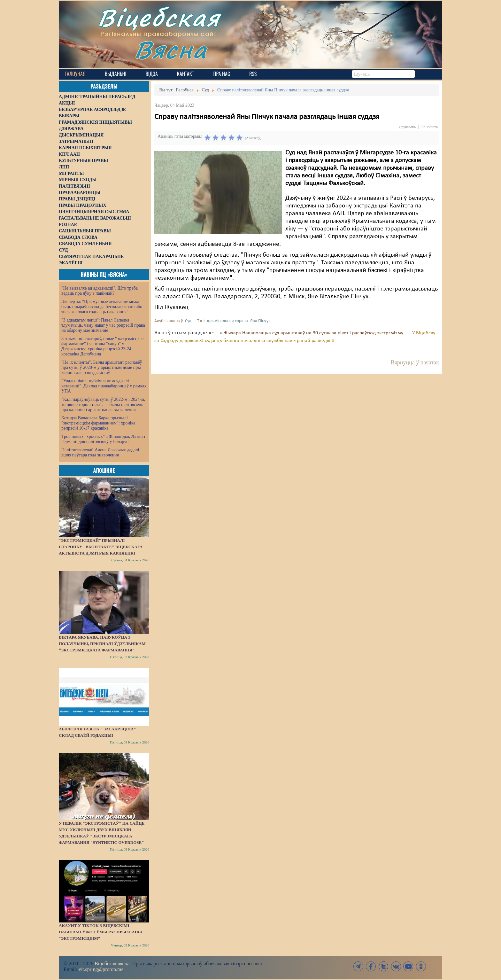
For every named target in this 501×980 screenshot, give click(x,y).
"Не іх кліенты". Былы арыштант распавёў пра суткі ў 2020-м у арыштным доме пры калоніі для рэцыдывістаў (102, 367)
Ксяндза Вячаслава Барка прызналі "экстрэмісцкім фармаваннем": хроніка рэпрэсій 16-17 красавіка (98, 423)
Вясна (171, 49)
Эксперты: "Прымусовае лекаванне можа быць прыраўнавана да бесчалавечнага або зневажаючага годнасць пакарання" (102, 307)
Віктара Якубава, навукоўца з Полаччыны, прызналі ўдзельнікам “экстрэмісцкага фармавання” (102, 644)
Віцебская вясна (112, 964)
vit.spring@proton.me (101, 969)
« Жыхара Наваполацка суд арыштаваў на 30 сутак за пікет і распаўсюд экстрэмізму (312, 333)
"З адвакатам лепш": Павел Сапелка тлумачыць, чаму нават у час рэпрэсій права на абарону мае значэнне (103, 325)
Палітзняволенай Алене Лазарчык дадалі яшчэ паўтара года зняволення (100, 452)
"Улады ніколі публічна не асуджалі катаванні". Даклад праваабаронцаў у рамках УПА (104, 386)
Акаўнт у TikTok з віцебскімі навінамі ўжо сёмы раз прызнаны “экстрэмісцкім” (100, 932)
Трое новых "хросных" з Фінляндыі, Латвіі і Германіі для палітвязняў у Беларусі (103, 439)
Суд (188, 321)
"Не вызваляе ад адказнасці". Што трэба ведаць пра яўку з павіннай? (100, 291)
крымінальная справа (227, 321)
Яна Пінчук (260, 321)
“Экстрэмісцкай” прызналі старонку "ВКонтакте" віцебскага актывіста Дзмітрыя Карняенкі (101, 547)
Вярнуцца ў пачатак (415, 362)
